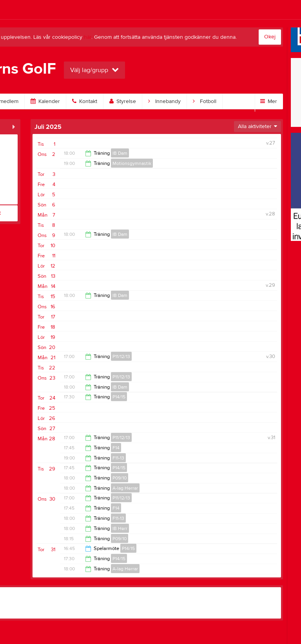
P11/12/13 (121, 356)
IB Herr (120, 528)
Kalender (45, 101)
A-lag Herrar (125, 488)
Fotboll (205, 101)
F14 (116, 448)
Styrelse (123, 101)
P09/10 (120, 478)
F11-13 (118, 458)
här (88, 37)
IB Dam (120, 153)
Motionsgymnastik (132, 163)
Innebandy (164, 101)
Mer (269, 101)
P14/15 (119, 397)
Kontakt (85, 101)
